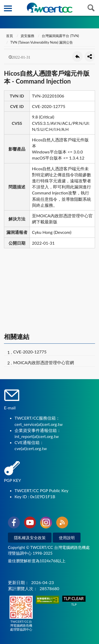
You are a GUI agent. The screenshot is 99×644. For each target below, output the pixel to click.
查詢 (91, 8)
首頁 (9, 36)
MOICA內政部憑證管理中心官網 (44, 362)
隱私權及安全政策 (30, 538)
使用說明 (67, 538)
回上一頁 (77, 56)
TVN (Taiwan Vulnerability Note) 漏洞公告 (42, 42)
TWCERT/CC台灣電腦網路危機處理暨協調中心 (21, 614)
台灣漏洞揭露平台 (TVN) (60, 36)
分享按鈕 (90, 56)
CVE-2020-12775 (30, 352)
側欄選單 (8, 8)
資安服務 (27, 36)
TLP (74, 601)
